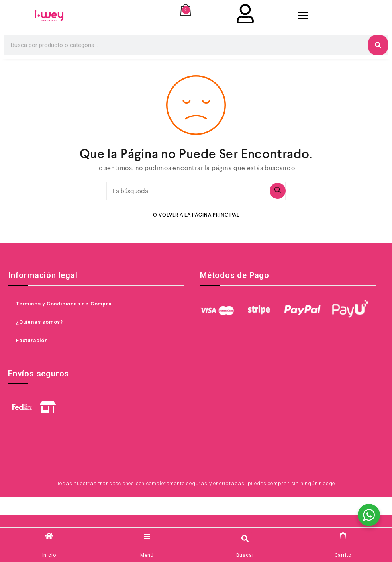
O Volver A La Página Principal (196, 216)
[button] (245, 538)
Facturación (32, 341)
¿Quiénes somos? (39, 322)
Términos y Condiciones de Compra (64, 304)
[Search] (378, 45)
